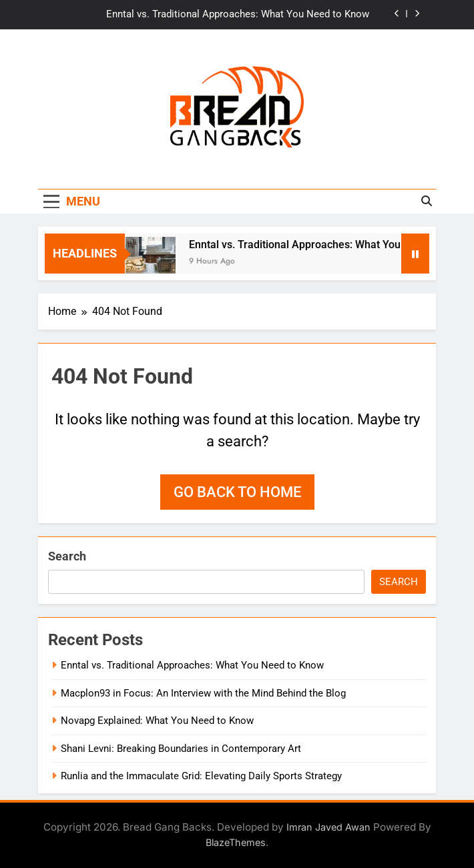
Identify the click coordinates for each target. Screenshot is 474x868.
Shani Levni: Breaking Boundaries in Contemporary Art (181, 749)
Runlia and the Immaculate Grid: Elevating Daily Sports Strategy (201, 776)
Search (67, 556)
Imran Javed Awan (328, 827)
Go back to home (237, 492)
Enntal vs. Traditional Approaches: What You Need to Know (238, 15)
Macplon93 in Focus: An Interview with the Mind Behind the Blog (203, 693)
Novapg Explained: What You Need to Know (157, 721)
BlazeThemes (236, 842)
